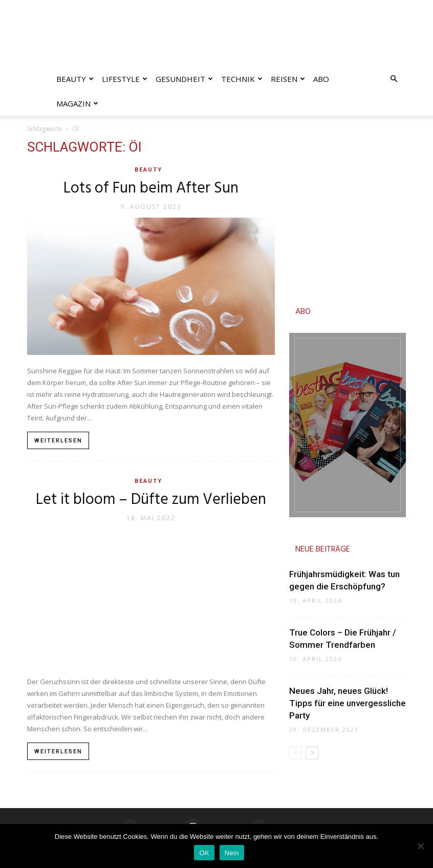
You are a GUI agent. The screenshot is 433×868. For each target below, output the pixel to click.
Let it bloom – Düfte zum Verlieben (151, 500)
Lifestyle (125, 79)
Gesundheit (184, 79)
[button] (394, 79)
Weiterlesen (58, 441)
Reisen (288, 79)
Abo (321, 79)
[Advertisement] (348, 212)
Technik (242, 79)
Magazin (77, 103)
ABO (303, 312)
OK (204, 853)
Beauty (75, 79)
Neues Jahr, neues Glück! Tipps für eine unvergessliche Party (348, 703)
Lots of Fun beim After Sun (151, 188)
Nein (232, 853)
